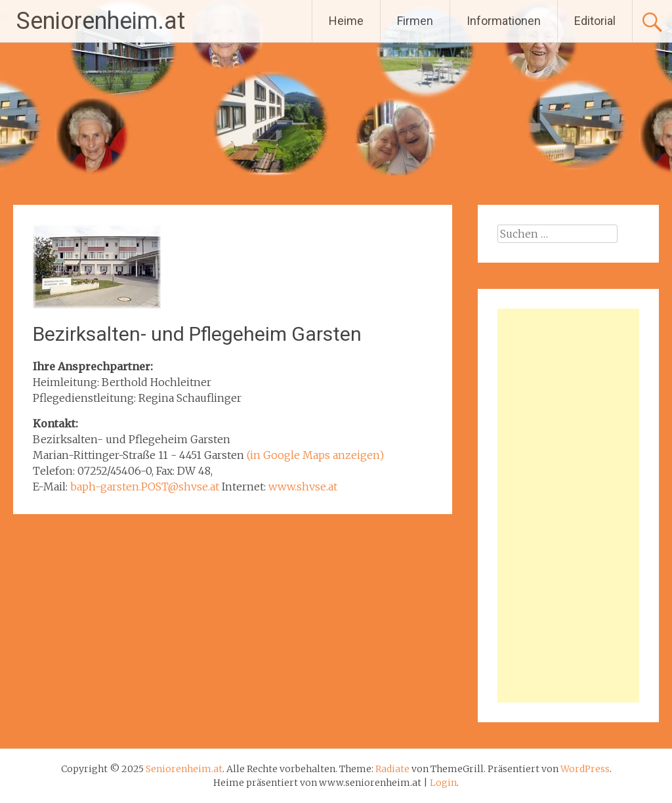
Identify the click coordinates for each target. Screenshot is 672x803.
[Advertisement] (568, 506)
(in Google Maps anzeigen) (315, 455)
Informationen (504, 21)
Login (443, 783)
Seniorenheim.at (101, 21)
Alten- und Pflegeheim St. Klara (366, 548)
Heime (346, 21)
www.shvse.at (303, 487)
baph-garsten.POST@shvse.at (145, 487)
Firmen (415, 21)
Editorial (595, 21)
